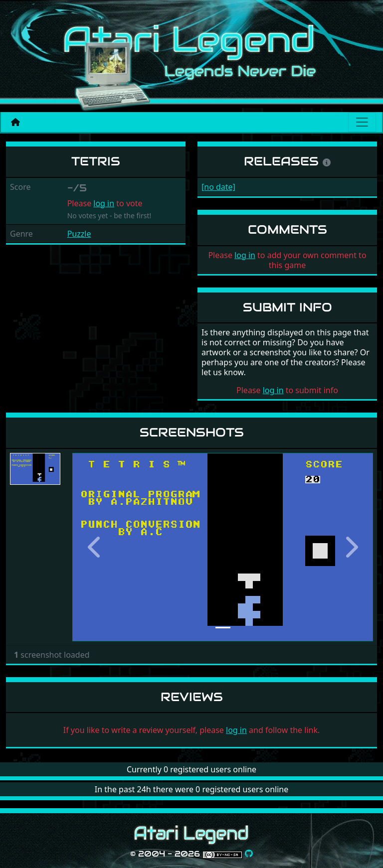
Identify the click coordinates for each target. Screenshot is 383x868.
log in (104, 203)
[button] (95, 547)
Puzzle (79, 234)
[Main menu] (362, 122)
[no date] (218, 187)
